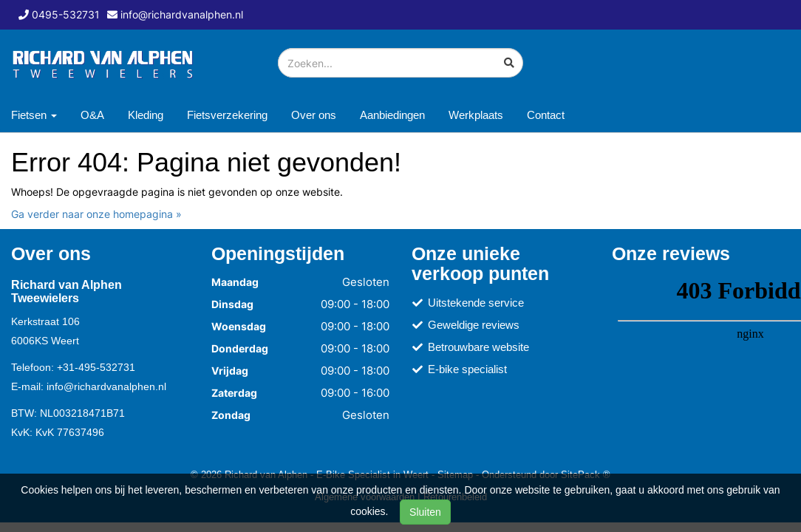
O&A (92, 115)
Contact (546, 115)
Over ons (314, 115)
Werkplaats (476, 115)
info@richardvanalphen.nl (106, 386)
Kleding (146, 115)
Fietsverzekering (227, 115)
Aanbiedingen (392, 115)
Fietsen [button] (34, 115)
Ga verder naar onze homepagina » (96, 214)
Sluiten (425, 512)
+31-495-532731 (96, 367)
